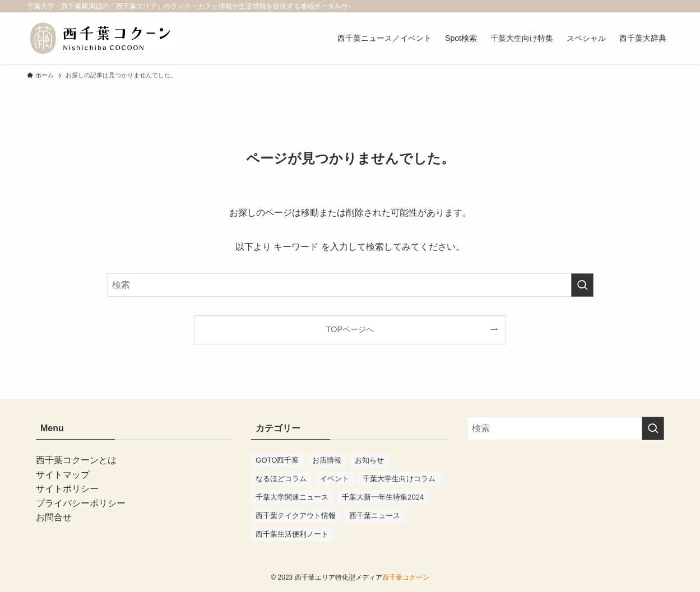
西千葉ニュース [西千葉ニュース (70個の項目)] (375, 516)
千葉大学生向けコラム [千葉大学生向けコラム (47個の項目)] (399, 479)
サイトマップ (63, 475)
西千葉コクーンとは (76, 460)
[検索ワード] (350, 285)
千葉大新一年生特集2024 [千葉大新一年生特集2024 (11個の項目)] (383, 497)
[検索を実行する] (582, 285)
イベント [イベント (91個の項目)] (335, 479)
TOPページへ (350, 329)
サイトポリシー (67, 489)
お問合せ (54, 517)
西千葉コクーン (406, 577)
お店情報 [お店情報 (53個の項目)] (327, 460)
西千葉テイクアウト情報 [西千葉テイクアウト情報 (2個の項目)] (296, 516)
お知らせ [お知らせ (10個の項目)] (369, 460)
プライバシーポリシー (81, 503)
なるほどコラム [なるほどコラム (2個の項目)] (281, 479)
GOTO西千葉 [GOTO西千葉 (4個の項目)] (277, 460)
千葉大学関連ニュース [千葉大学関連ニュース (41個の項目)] (292, 497)
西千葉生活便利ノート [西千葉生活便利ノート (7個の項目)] (292, 534)
